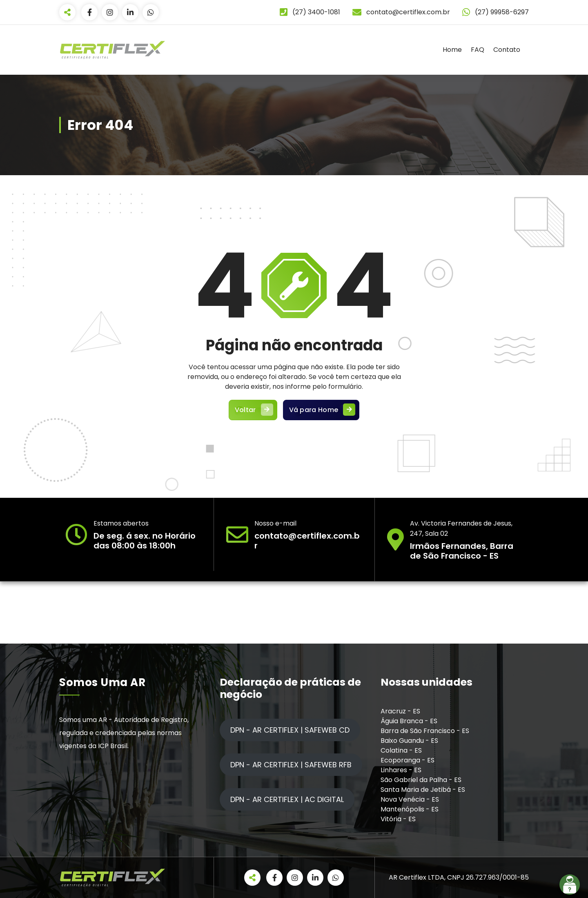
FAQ (478, 50)
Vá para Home (321, 410)
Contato (507, 50)
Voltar (253, 410)
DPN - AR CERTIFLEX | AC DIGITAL (287, 799)
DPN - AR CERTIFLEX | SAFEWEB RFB (291, 765)
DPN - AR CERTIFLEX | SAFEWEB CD (290, 730)
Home (452, 50)
